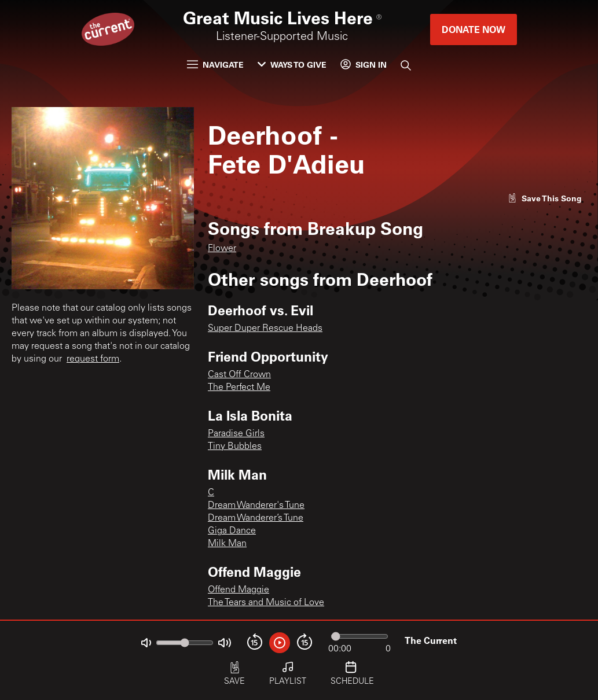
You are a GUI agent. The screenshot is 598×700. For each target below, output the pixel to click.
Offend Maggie (239, 590)
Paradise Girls (236, 434)
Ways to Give (292, 65)
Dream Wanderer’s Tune (256, 518)
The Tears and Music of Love (266, 603)
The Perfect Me (239, 388)
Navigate (215, 65)
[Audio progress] (359, 636)
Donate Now (474, 29)
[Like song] (545, 198)
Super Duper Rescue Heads (265, 329)
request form (93, 359)
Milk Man (227, 544)
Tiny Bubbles (235, 447)
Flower (222, 249)
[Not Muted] (146, 643)
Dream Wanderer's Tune (256, 506)
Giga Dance (232, 531)
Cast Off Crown (239, 375)
